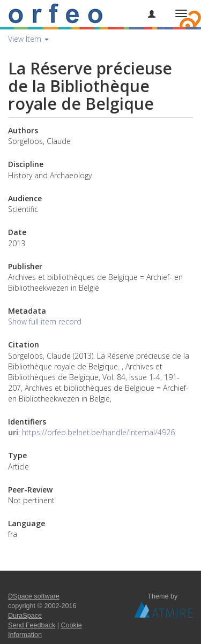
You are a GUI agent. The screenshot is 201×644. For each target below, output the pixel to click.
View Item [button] (28, 39)
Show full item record (45, 321)
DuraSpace (25, 616)
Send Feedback (32, 625)
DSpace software (34, 596)
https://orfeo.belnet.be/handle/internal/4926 (98, 432)
